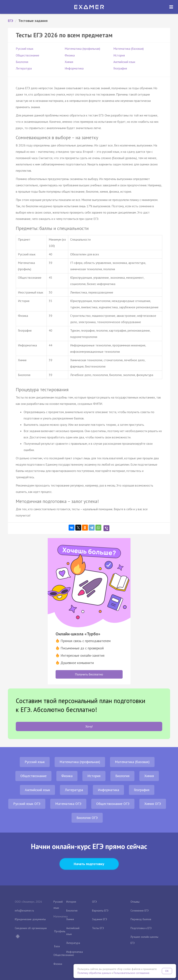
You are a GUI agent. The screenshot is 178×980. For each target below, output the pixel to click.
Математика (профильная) (82, 49)
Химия (69, 62)
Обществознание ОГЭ (113, 804)
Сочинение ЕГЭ (140, 911)
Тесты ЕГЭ (98, 928)
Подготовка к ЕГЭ (141, 928)
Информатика (74, 68)
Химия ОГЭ (153, 804)
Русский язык (25, 49)
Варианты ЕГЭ (100, 911)
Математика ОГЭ (68, 804)
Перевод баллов (141, 919)
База (57, 946)
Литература (24, 68)
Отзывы (135, 902)
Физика (70, 55)
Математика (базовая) (129, 49)
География (120, 68)
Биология (22, 62)
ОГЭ (94, 902)
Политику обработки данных (94, 973)
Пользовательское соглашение (131, 973)
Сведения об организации (31, 928)
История (119, 55)
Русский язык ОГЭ (27, 804)
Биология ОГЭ (87, 818)
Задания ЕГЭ (100, 919)
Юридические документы (30, 919)
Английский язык (124, 62)
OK (167, 971)
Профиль (60, 931)
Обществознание (27, 55)
